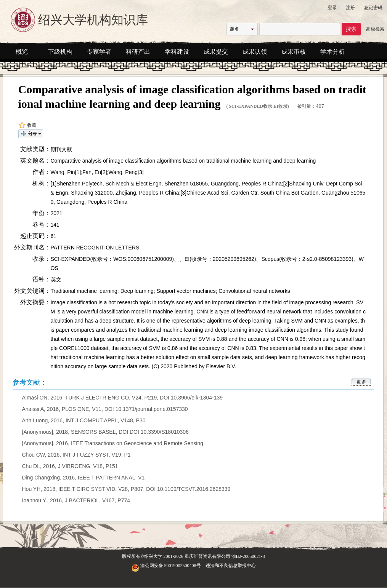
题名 (234, 29)
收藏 (27, 125)
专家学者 (99, 52)
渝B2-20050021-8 (248, 556)
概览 (22, 52)
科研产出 (138, 52)
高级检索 (375, 29)
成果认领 (255, 52)
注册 (350, 8)
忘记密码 (373, 8)
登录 (332, 8)
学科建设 (177, 52)
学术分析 (332, 52)
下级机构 (60, 52)
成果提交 (216, 52)
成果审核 (294, 52)
